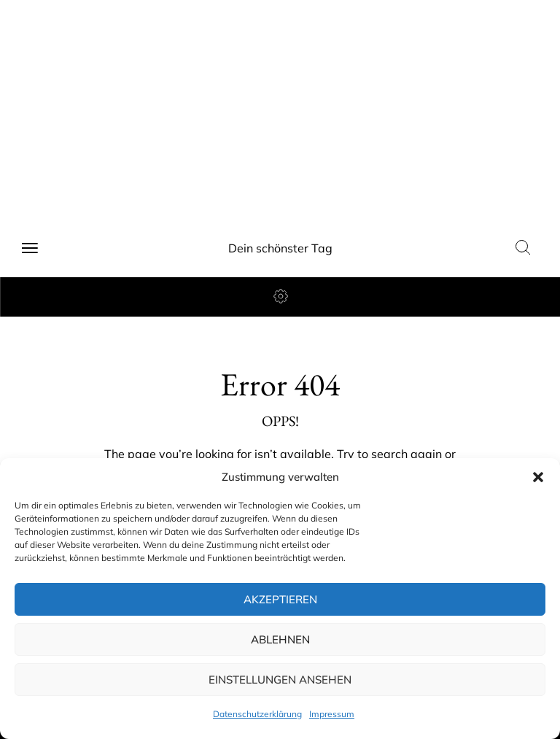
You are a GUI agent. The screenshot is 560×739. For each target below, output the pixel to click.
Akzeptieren (280, 599)
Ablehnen (280, 639)
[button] (538, 477)
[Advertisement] (280, 109)
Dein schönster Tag (280, 248)
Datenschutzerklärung (257, 714)
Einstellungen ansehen (280, 680)
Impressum (332, 714)
